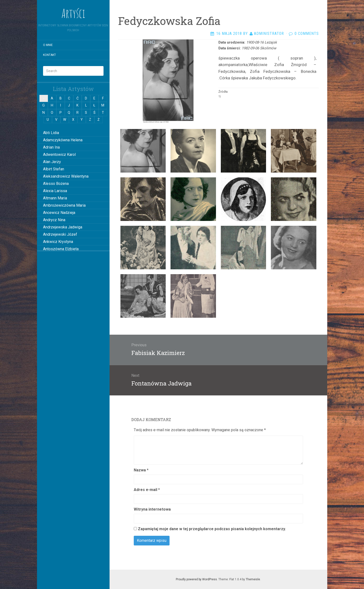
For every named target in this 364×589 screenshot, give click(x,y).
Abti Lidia (51, 133)
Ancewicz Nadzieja (59, 213)
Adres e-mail (147, 490)
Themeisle (253, 579)
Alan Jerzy (52, 162)
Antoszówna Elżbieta (61, 249)
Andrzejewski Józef (60, 234)
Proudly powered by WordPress (196, 579)
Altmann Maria (55, 198)
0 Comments (307, 34)
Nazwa (141, 470)
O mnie (48, 45)
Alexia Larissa (55, 191)
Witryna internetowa (152, 509)
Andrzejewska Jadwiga (63, 227)
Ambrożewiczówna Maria (64, 205)
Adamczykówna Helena (63, 140)
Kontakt (49, 55)
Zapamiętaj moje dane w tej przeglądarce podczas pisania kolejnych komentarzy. (212, 529)
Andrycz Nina (54, 220)
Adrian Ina (51, 147)
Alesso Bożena (56, 184)
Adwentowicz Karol (59, 155)
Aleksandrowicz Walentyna (66, 176)
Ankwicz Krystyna (58, 242)
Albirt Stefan (54, 169)
